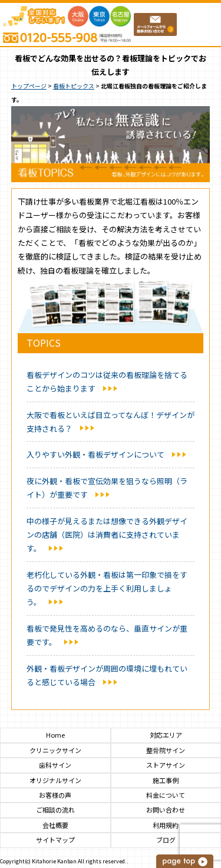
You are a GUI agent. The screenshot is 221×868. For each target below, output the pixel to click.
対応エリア (166, 735)
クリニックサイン (55, 750)
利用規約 (166, 825)
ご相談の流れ (55, 810)
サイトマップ (55, 840)
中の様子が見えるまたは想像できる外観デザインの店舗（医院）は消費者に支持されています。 (107, 535)
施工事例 (166, 780)
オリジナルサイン (55, 780)
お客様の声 (55, 795)
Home (55, 735)
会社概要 (55, 825)
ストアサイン (166, 765)
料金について (166, 795)
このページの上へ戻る (186, 861)
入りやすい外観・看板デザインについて (95, 454)
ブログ (166, 840)
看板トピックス (74, 86)
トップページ (29, 86)
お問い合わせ (166, 810)
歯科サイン (55, 765)
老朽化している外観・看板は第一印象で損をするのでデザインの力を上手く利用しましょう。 (107, 588)
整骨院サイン (166, 750)
